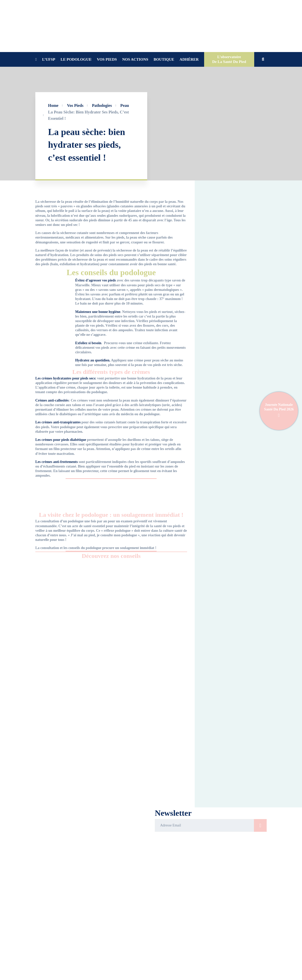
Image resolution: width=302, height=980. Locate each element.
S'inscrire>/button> (260, 825)
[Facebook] (156, 977)
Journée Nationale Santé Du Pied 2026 (279, 411)
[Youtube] (162, 977)
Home (53, 105)
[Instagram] (169, 977)
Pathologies (102, 105)
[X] (175, 977)
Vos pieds (75, 105)
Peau (125, 105)
